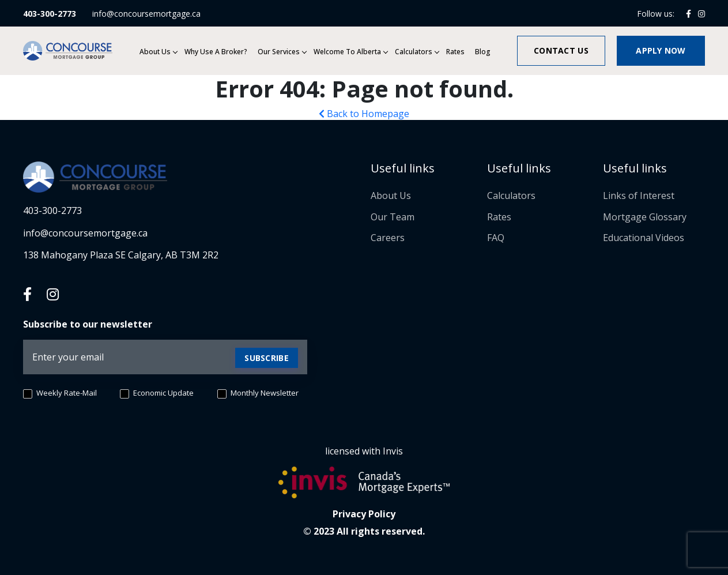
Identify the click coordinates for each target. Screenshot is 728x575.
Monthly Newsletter (258, 393)
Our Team (393, 217)
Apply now (661, 50)
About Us (155, 52)
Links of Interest (639, 196)
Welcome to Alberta (347, 52)
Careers (388, 238)
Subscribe (267, 358)
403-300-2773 (50, 14)
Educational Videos (644, 238)
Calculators (414, 52)
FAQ (496, 238)
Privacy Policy (364, 514)
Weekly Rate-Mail (60, 393)
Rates (455, 52)
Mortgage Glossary (645, 217)
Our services (279, 52)
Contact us (561, 50)
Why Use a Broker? (216, 52)
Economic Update (157, 393)
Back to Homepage (364, 114)
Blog (483, 52)
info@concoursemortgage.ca (146, 14)
